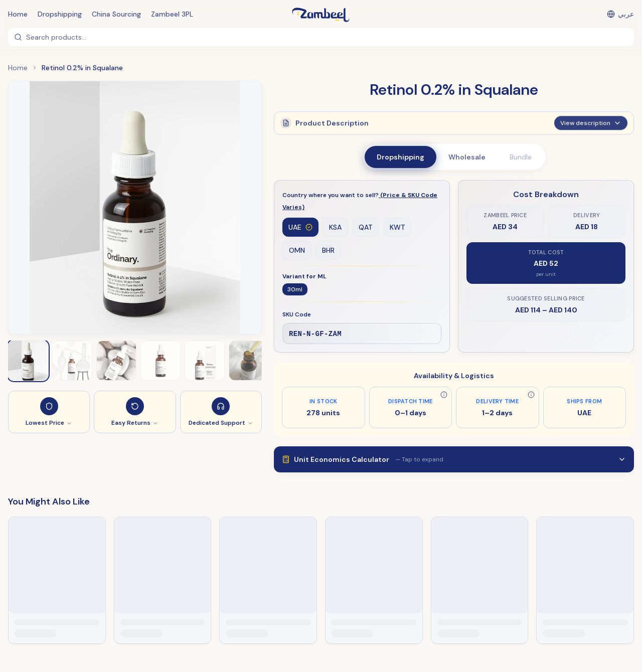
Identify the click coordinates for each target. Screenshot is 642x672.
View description (591, 122)
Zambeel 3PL (172, 14)
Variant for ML (304, 277)
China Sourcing (116, 14)
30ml (295, 290)
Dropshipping (60, 14)
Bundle (521, 157)
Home (18, 14)
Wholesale (467, 157)
